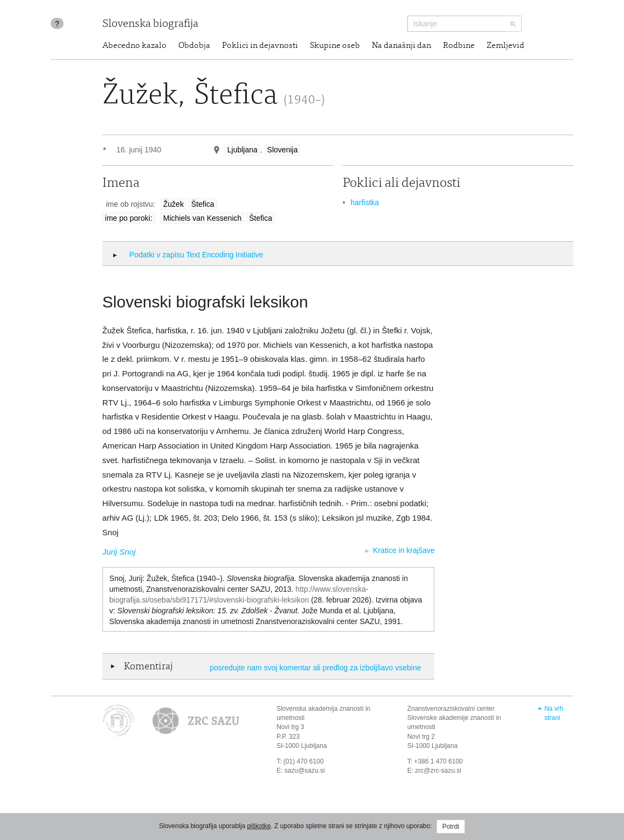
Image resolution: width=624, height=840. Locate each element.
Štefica (203, 204)
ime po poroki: (129, 218)
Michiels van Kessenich (203, 218)
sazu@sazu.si (305, 771)
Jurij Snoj (119, 552)
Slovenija (283, 150)
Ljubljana (242, 150)
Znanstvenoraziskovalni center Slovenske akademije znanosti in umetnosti (454, 718)
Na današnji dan (401, 46)
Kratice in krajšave (404, 550)
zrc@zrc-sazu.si (438, 771)
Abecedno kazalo (134, 46)
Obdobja (194, 46)
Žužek (174, 204)
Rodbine (459, 46)
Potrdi (451, 827)
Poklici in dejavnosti (260, 46)
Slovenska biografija (150, 24)
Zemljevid (505, 46)
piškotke (259, 826)
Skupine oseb (335, 46)
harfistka (365, 202)
